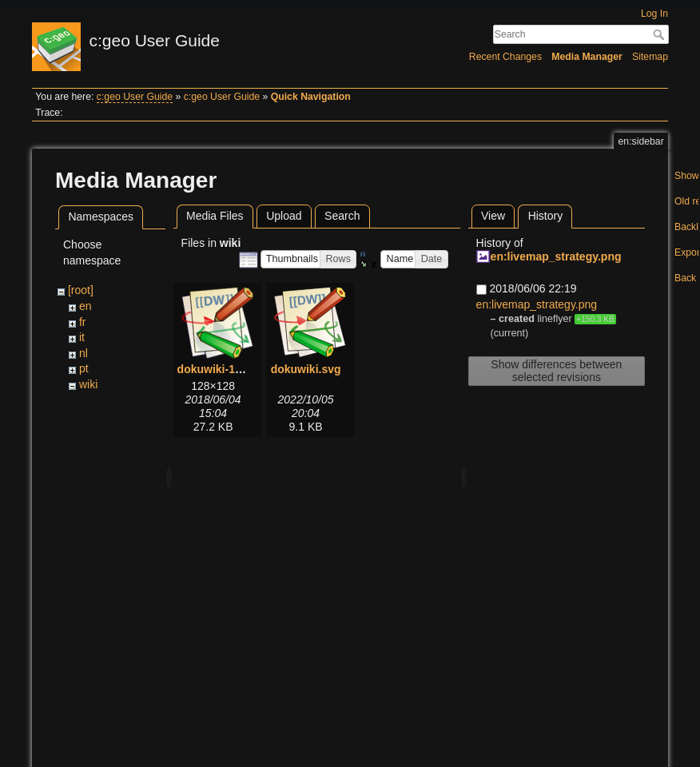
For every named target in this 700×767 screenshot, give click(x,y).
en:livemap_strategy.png (556, 256)
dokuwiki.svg (306, 369)
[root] (81, 290)
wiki (88, 384)
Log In (654, 14)
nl (84, 353)
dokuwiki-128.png (224, 369)
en (86, 306)
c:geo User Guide (135, 97)
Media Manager (587, 57)
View (493, 216)
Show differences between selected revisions (556, 371)
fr (83, 322)
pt (84, 368)
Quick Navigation (311, 97)
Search (660, 34)
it (82, 337)
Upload (284, 216)
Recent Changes (505, 57)
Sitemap (650, 57)
